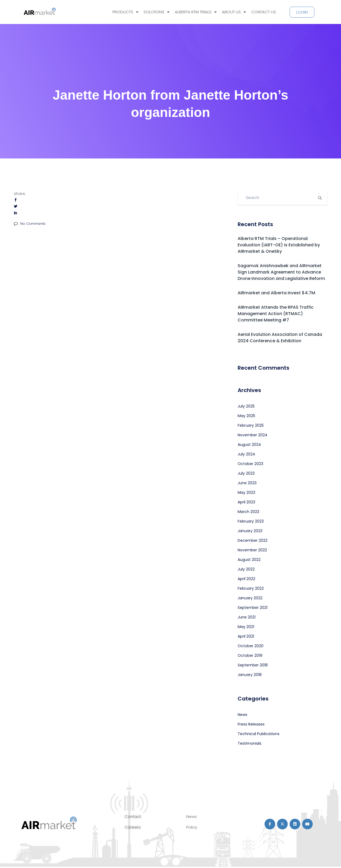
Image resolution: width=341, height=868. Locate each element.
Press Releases (251, 724)
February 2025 (251, 425)
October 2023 (250, 464)
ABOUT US (234, 12)
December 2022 (253, 540)
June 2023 (247, 483)
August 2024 (249, 445)
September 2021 (253, 608)
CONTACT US (264, 12)
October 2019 (250, 655)
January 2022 (250, 598)
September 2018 (253, 665)
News (242, 715)
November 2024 (253, 435)
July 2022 (246, 569)
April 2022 (246, 579)
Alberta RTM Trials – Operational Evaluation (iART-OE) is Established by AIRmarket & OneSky (279, 245)
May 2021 (246, 627)
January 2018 (250, 675)
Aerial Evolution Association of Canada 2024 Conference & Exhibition (280, 338)
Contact (133, 816)
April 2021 (246, 636)
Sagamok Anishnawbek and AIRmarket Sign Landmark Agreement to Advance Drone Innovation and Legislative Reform (281, 272)
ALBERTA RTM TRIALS (196, 12)
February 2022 (251, 588)
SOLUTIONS (157, 12)
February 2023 (251, 521)
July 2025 (246, 406)
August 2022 (249, 560)
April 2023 (246, 502)
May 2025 (246, 416)
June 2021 (247, 617)
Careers (133, 827)
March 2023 (248, 512)
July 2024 (246, 454)
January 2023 (250, 531)
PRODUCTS (125, 12)
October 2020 (251, 646)
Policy (192, 827)
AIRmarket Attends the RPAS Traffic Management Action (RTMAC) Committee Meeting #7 (276, 314)
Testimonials (249, 743)
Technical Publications (259, 734)
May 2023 (246, 492)
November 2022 (252, 550)
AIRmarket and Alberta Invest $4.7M (276, 293)
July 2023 (246, 473)
